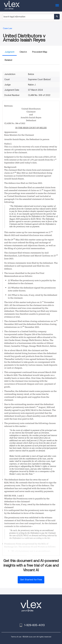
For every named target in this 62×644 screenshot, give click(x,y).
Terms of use (16, 637)
